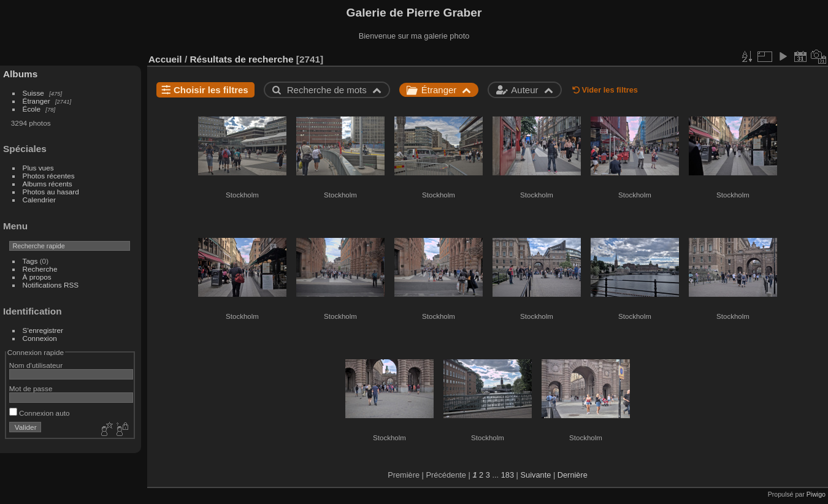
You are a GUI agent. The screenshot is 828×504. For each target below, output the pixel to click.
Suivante (536, 475)
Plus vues (38, 168)
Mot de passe (31, 388)
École (32, 109)
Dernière (573, 475)
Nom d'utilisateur (36, 365)
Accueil (165, 59)
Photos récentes (49, 176)
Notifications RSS (51, 285)
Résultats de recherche (241, 59)
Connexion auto (40, 413)
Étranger (36, 101)
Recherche (40, 269)
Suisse (33, 93)
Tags (30, 261)
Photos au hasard (51, 192)
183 (508, 475)
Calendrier (39, 200)
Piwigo (816, 494)
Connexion (40, 338)
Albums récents (48, 184)
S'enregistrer (43, 330)
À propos (37, 277)
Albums (20, 74)
